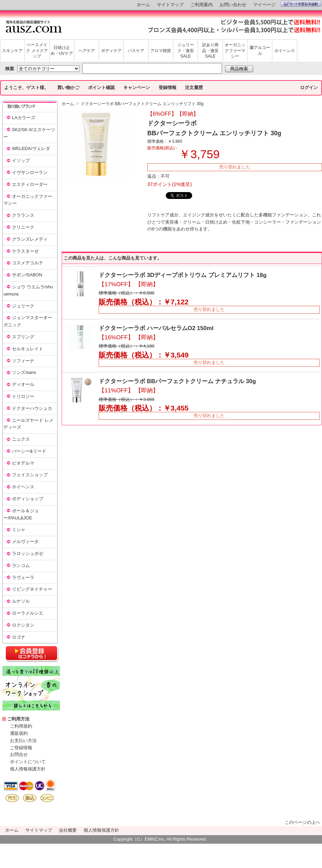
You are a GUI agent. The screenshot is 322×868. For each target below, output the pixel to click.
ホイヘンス (285, 51)
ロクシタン (23, 625)
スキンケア (12, 51)
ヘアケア (87, 51)
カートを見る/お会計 (301, 4)
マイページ (264, 5)
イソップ (21, 160)
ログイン (309, 87)
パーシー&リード (29, 451)
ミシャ (19, 530)
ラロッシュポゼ (28, 553)
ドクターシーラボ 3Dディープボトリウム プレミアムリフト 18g (183, 275)
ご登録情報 (21, 748)
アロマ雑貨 (161, 51)
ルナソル (21, 601)
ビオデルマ (23, 463)
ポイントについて (28, 762)
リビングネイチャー (32, 589)
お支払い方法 (23, 740)
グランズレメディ (30, 239)
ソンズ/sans (24, 372)
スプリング (23, 337)
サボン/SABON (27, 275)
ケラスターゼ (25, 251)
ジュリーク (23, 306)
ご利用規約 (21, 726)
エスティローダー (30, 184)
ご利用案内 (202, 5)
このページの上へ (302, 822)
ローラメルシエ (28, 613)
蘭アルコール (260, 51)
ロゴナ (19, 637)
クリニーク (23, 227)
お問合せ (19, 754)
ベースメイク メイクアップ (37, 51)
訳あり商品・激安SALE (210, 51)
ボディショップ (28, 499)
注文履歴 (194, 87)
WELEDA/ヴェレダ (31, 148)
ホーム (143, 5)
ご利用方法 (18, 719)
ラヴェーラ (23, 577)
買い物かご (68, 87)
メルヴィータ (25, 542)
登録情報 (168, 87)
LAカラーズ (24, 118)
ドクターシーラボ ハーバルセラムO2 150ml (156, 328)
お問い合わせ (233, 5)
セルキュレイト (28, 349)
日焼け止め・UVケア (62, 51)
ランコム (21, 565)
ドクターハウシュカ (32, 408)
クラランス (23, 215)
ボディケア (111, 51)
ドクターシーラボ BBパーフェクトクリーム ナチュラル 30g (177, 381)
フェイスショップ (30, 475)
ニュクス (21, 439)
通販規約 (19, 733)
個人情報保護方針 (28, 769)
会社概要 (68, 830)
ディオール (23, 384)
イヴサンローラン (30, 172)
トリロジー (23, 396)
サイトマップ (170, 5)
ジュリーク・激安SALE (186, 51)
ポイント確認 (101, 87)
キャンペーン (137, 87)
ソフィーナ (23, 361)
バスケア (136, 51)
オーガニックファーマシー (235, 51)
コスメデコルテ (28, 263)
